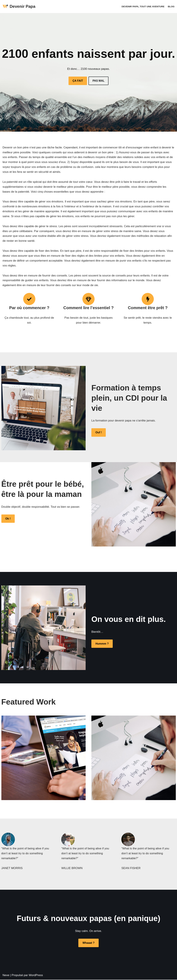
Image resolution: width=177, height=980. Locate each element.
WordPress (36, 975)
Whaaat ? (88, 943)
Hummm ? (102, 644)
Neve (6, 975)
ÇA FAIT (78, 81)
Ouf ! (99, 433)
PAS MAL (99, 81)
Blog (171, 7)
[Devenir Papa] (19, 7)
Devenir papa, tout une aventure (143, 7)
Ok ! (8, 519)
